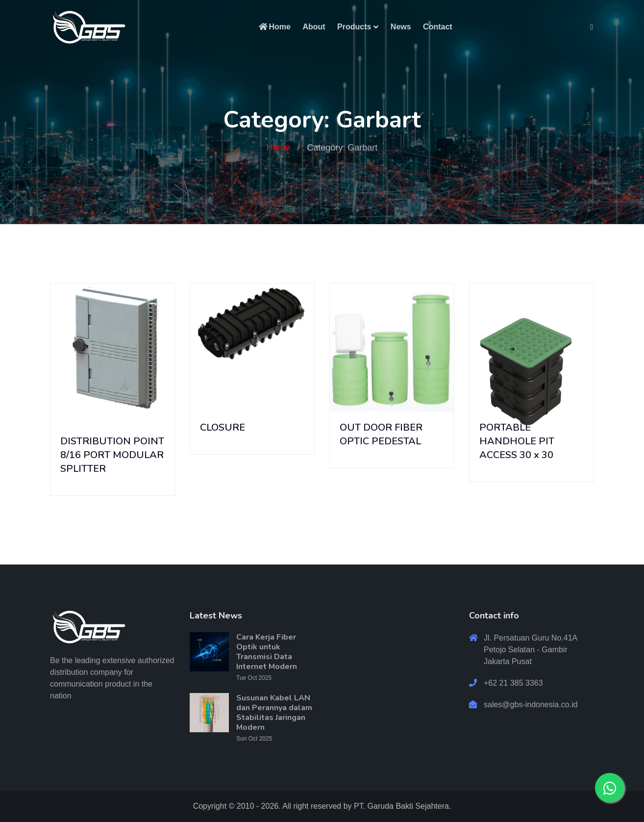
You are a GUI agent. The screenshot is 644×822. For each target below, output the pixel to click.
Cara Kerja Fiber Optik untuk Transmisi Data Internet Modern (267, 652)
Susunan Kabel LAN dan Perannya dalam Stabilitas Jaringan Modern (274, 713)
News (401, 27)
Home (274, 27)
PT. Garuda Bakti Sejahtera (401, 806)
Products (354, 27)
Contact (438, 27)
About (314, 27)
